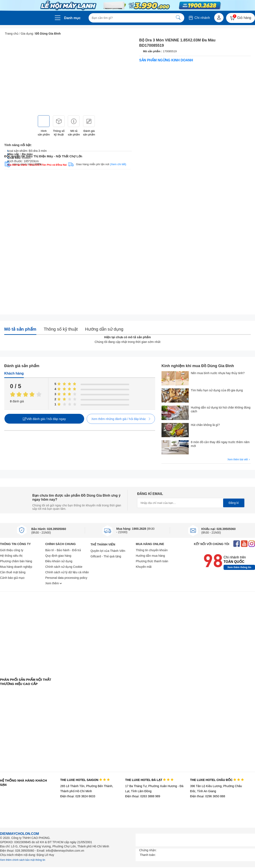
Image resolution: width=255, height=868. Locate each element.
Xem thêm (54, 583)
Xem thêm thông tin (239, 567)
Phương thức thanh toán (152, 561)
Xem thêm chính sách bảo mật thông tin (23, 860)
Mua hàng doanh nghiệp (16, 567)
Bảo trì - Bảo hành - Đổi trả (63, 550)
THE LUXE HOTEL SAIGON (85, 780)
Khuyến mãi (144, 567)
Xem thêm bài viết (239, 460)
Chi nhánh (199, 18)
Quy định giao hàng (58, 556)
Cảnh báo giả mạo (12, 578)
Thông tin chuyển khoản (152, 550)
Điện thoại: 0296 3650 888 (208, 796)
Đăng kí (234, 503)
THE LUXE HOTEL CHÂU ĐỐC (217, 780)
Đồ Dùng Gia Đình (48, 34)
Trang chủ (12, 34)
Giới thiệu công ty (12, 550)
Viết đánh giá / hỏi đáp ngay (44, 419)
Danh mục (72, 18)
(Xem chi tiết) (118, 164)
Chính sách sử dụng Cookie (64, 567)
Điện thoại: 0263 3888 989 (143, 796)
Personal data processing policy (66, 578)
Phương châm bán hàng (16, 561)
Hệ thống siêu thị (11, 556)
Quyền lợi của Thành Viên (108, 551)
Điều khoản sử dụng (59, 561)
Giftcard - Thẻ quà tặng (106, 556)
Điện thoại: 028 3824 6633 (78, 796)
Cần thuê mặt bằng (13, 572)
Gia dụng (27, 34)
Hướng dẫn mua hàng (150, 556)
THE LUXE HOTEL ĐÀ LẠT (149, 780)
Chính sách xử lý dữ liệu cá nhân (67, 572)
